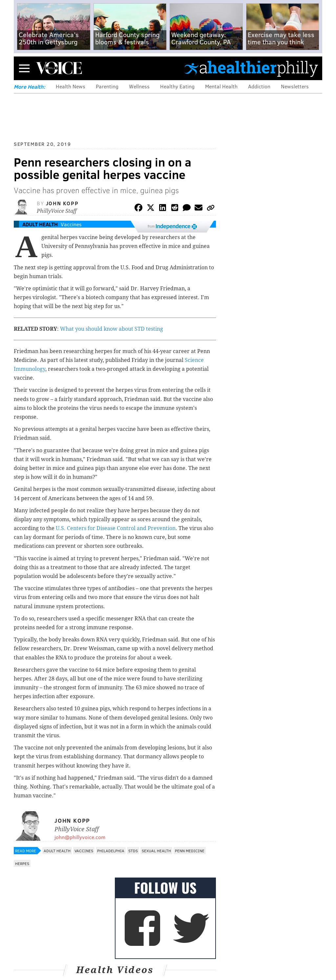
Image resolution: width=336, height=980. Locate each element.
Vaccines (71, 224)
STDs (133, 851)
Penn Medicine (190, 851)
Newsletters (295, 86)
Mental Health (221, 86)
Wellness (139, 86)
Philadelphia (111, 851)
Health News (71, 86)
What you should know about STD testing (112, 329)
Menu (24, 68)
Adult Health (40, 224)
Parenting (107, 86)
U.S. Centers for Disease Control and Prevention (116, 528)
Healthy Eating (177, 86)
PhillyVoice (59, 68)
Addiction (259, 86)
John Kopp (62, 203)
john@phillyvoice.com (80, 837)
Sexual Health (156, 851)
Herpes (22, 863)
